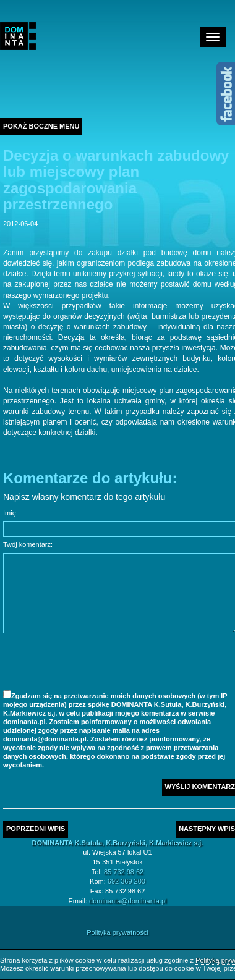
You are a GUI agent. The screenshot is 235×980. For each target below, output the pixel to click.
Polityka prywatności (117, 932)
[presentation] (97, 664)
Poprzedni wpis (36, 829)
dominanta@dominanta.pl (128, 901)
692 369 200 (126, 881)
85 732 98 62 (124, 872)
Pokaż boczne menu (41, 126)
